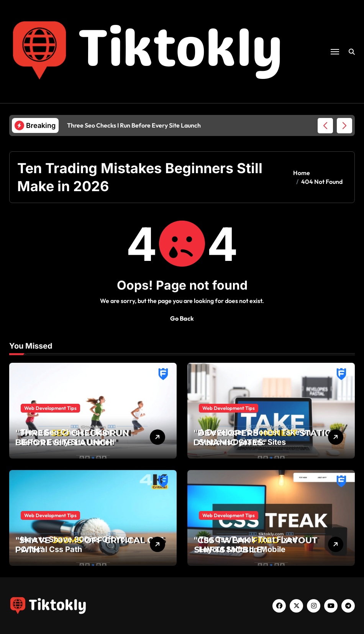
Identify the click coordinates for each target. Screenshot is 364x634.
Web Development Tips (50, 408)
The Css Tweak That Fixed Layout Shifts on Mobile (248, 544)
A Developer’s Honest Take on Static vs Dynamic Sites (255, 437)
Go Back (182, 318)
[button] (344, 126)
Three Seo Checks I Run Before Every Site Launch (67, 437)
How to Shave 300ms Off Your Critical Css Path (77, 544)
